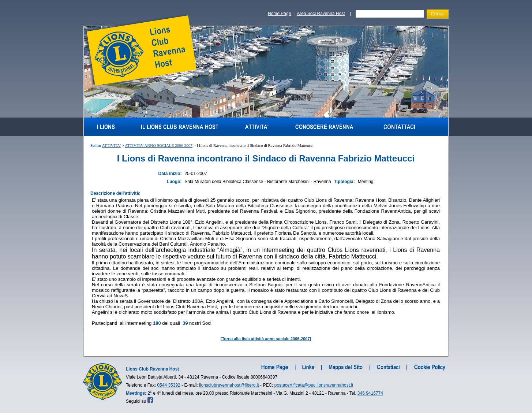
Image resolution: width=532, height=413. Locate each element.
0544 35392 (168, 385)
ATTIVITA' (111, 145)
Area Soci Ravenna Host (321, 14)
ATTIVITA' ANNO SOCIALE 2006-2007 (159, 145)
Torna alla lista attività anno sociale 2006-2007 (266, 339)
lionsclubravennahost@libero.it (229, 385)
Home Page (279, 14)
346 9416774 (370, 393)
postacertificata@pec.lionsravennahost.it (314, 385)
